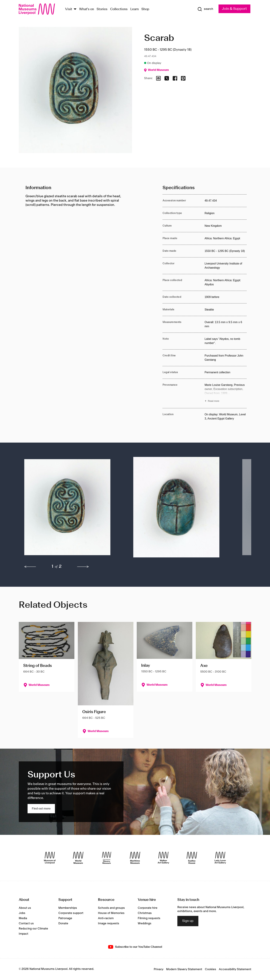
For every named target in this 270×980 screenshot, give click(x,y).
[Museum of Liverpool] (50, 858)
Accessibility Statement (235, 969)
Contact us (26, 923)
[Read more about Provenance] (226, 393)
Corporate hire (148, 908)
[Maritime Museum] (135, 858)
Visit (69, 9)
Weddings (145, 923)
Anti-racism (106, 918)
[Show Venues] (75, 9)
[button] (72, 509)
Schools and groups (111, 908)
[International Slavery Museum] (107, 858)
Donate (63, 923)
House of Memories (111, 913)
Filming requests (149, 918)
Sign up (188, 921)
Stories (102, 9)
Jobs (22, 913)
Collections (119, 9)
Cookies (211, 969)
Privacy (159, 969)
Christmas (145, 913)
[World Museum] (78, 858)
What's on (87, 9)
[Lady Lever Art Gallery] (220, 858)
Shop (145, 9)
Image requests (109, 923)
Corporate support (71, 913)
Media (23, 918)
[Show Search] (205, 9)
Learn (135, 9)
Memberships (68, 908)
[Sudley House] (192, 858)
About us (25, 908)
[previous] (30, 567)
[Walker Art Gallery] (163, 858)
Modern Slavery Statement (184, 969)
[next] (83, 567)
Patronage (65, 918)
